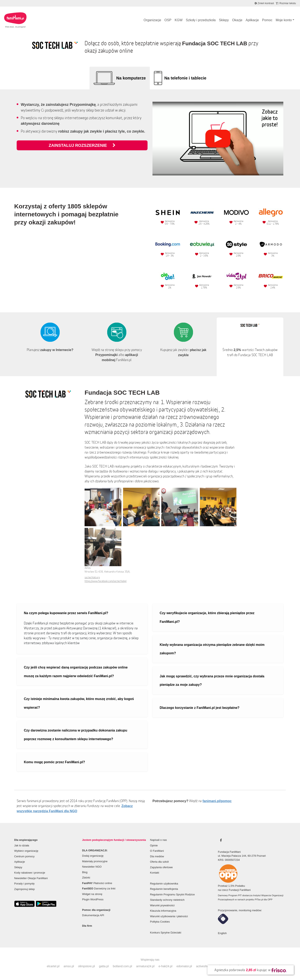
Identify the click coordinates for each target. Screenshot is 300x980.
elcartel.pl (53, 966)
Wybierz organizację (26, 851)
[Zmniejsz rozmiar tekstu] (286, 3)
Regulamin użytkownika (164, 884)
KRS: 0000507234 (229, 860)
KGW (179, 20)
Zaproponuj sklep (24, 889)
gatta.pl (104, 966)
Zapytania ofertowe (161, 867)
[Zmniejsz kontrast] (264, 3)
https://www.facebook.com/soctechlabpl (106, 581)
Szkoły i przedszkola (201, 20)
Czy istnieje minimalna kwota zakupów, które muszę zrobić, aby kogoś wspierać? (79, 703)
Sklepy (224, 20)
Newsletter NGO (92, 867)
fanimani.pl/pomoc (217, 801)
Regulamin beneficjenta (164, 889)
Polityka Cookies (160, 922)
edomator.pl (184, 966)
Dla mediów (157, 856)
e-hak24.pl (166, 966)
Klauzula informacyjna (163, 911)
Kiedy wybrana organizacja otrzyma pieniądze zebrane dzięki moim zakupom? (212, 649)
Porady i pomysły (24, 884)
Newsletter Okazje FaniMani (31, 878)
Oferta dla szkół (159, 862)
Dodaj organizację (93, 856)
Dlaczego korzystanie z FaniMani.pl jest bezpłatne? (200, 708)
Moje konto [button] (284, 20)
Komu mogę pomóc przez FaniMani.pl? (54, 762)
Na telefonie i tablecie (185, 78)
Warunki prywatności (162, 905)
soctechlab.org (92, 577)
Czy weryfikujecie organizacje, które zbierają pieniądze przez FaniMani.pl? (207, 617)
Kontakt (155, 873)
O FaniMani (157, 851)
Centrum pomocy (24, 856)
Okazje (237, 20)
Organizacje (152, 20)
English (222, 933)
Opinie (154, 845)
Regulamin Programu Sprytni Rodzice (172, 894)
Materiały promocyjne (95, 861)
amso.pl (69, 966)
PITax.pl (259, 899)
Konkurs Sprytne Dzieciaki (166, 933)
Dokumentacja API (93, 915)
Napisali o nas (158, 840)
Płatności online (97, 883)
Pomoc (267, 20)
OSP (168, 20)
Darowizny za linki (99, 888)
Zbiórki (86, 878)
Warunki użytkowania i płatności (169, 916)
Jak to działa (22, 845)
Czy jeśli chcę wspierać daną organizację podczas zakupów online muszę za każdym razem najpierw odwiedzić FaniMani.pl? (76, 672)
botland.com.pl (122, 966)
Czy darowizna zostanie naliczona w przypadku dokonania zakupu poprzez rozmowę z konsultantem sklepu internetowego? (76, 735)
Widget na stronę (92, 894)
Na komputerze (131, 78)
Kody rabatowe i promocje (30, 873)
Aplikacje (252, 20)
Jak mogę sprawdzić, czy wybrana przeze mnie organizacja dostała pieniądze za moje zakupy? (212, 681)
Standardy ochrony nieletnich (167, 900)
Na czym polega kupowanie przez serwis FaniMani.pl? (66, 613)
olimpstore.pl (86, 966)
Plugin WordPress (93, 899)
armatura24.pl (145, 966)
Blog (85, 872)
